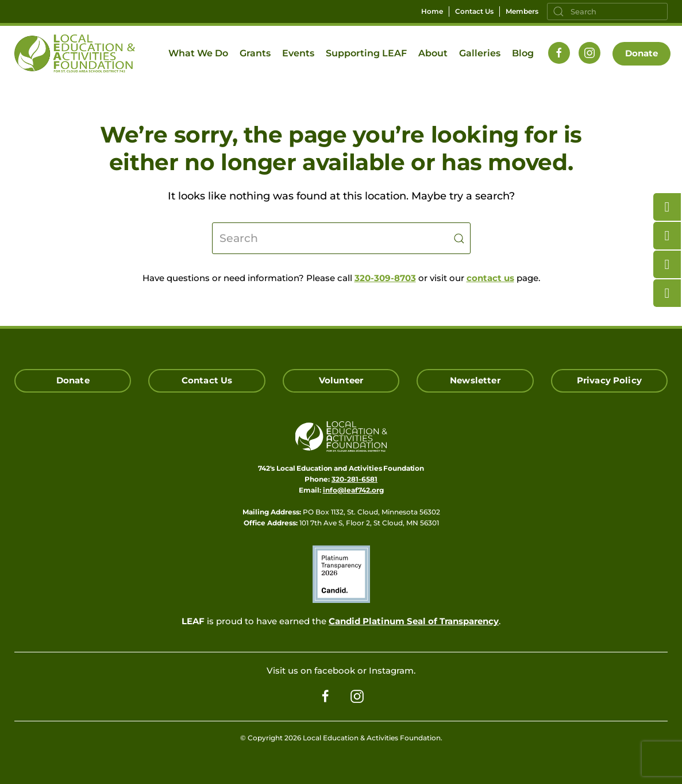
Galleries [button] (480, 53)
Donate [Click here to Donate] (73, 380)
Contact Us (474, 11)
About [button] (433, 53)
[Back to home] (75, 53)
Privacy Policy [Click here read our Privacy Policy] (609, 380)
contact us (490, 278)
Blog (523, 53)
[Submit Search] (459, 238)
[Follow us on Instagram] (589, 53)
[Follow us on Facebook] (559, 53)
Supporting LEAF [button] (366, 53)
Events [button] (298, 53)
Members (522, 11)
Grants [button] (255, 53)
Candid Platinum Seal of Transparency (414, 621)
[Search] (607, 11)
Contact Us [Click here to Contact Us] (207, 380)
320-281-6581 (355, 479)
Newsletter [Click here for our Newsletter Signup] (475, 380)
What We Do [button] (198, 53)
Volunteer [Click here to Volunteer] (341, 380)
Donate (642, 53)
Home (432, 11)
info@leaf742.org (353, 490)
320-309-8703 (385, 278)
